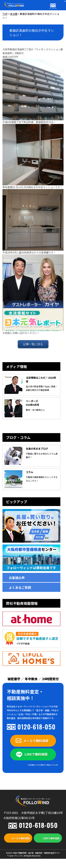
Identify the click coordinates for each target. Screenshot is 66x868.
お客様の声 (17, 578)
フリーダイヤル (53, 9)
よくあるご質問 (20, 587)
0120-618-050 (36, 727)
